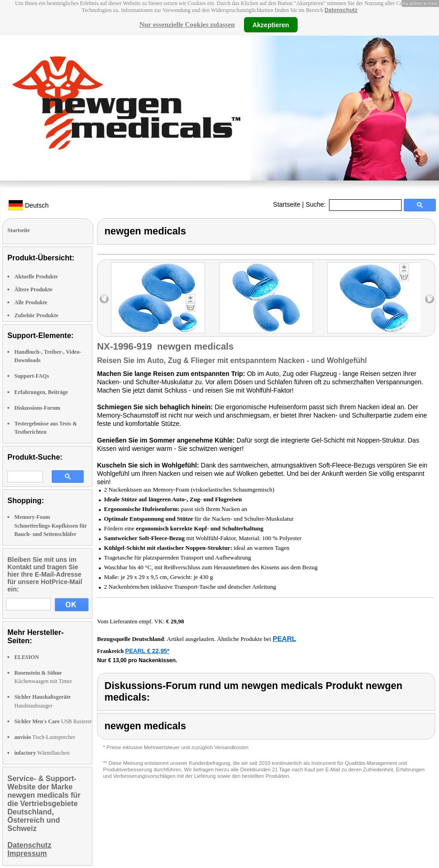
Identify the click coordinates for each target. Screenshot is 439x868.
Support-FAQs (32, 376)
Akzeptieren (271, 25)
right (430, 299)
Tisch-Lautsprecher (45, 737)
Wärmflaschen (42, 753)
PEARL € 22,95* (147, 651)
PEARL (284, 638)
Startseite (287, 204)
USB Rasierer (53, 721)
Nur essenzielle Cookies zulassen (187, 25)
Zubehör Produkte (36, 315)
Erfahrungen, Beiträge (41, 392)
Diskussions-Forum (37, 408)
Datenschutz (341, 10)
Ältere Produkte (34, 289)
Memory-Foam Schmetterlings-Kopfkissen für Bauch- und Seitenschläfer (51, 525)
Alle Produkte (31, 302)
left (104, 299)
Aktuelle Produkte (36, 277)
